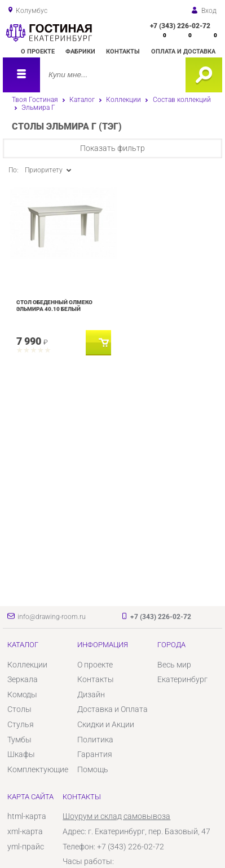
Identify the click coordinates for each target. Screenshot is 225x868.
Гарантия (95, 754)
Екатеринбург (182, 679)
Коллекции (123, 100)
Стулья (21, 724)
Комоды (22, 695)
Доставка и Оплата (112, 709)
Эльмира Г (38, 108)
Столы (19, 709)
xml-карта (25, 831)
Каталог (82, 100)
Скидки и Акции (106, 724)
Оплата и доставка (183, 52)
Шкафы (21, 754)
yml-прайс (26, 847)
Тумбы (19, 740)
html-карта (27, 816)
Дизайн (91, 695)
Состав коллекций (182, 100)
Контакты (123, 52)
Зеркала (23, 679)
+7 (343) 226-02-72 (180, 26)
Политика (95, 740)
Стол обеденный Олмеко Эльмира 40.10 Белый (54, 306)
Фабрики (80, 52)
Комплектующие (38, 769)
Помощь (93, 769)
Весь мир (174, 665)
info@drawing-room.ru (52, 617)
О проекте (38, 52)
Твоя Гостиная (35, 100)
